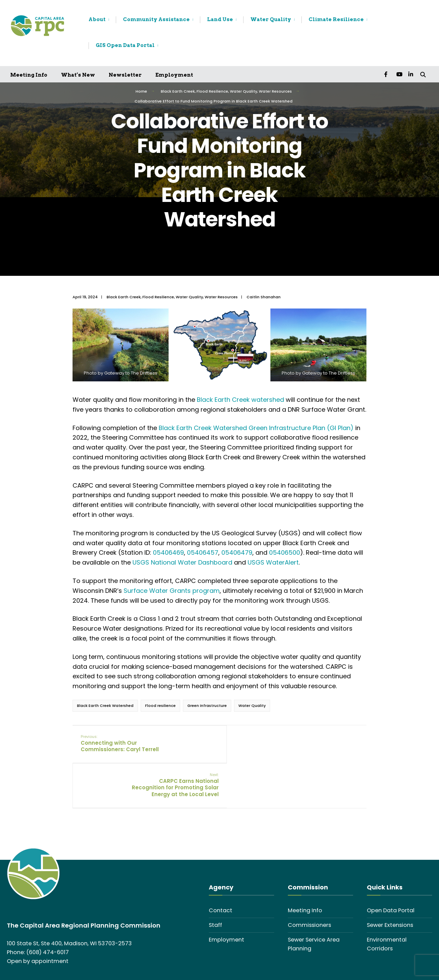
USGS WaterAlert (273, 562)
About (97, 19)
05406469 (168, 552)
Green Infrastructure (207, 706)
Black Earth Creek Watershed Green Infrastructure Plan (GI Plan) (256, 428)
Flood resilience (160, 706)
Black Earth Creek (178, 91)
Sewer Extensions (390, 887)
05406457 (203, 552)
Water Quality (271, 19)
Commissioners (309, 887)
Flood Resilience (212, 91)
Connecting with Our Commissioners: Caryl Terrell (120, 743)
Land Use (220, 19)
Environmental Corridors (387, 906)
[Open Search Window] (423, 74)
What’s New (78, 75)
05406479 (237, 552)
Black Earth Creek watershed (240, 400)
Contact (221, 872)
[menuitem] (102, 20)
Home (141, 91)
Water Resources (275, 91)
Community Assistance (156, 19)
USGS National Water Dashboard (182, 562)
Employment (174, 75)
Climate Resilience (336, 19)
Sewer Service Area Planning (314, 906)
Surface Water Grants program (172, 591)
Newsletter (125, 75)
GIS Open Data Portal (125, 45)
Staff (215, 887)
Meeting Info (29, 75)
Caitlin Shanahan (264, 297)
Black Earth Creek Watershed (105, 706)
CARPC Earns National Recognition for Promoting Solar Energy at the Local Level (316, 747)
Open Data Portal (391, 872)
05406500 (285, 552)
